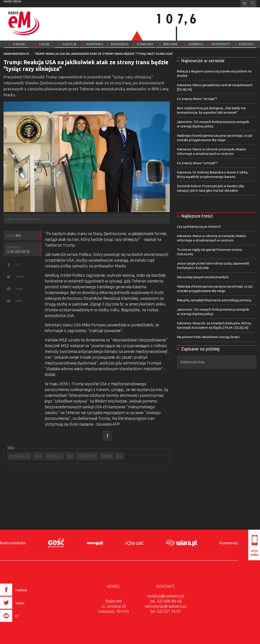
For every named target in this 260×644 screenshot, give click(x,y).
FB (17, 265)
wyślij (18, 301)
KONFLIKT (55, 456)
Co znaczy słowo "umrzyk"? (197, 163)
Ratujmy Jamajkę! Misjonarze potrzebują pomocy (214, 300)
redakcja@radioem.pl (166, 596)
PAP (70, 456)
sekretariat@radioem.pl (166, 606)
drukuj (19, 289)
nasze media (12, 1)
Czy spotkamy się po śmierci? (199, 227)
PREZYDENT (87, 456)
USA (119, 456)
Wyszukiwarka (253, 4)
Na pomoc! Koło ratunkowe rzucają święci (208, 337)
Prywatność (229, 543)
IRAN (38, 456)
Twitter (20, 277)
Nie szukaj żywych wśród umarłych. (203, 277)
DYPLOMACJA (20, 456)
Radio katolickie (13, 543)
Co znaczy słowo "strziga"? (197, 99)
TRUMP (106, 456)
